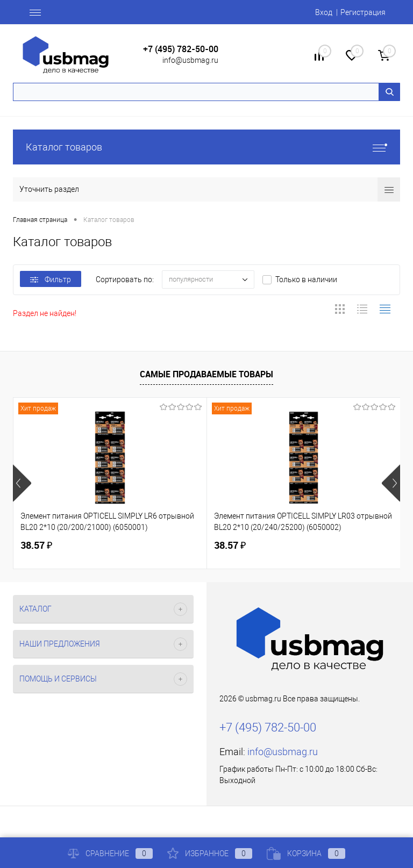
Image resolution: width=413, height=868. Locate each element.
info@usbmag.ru (190, 60)
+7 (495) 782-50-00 (181, 49)
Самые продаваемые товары (206, 374)
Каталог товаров (206, 147)
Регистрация (363, 12)
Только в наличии (306, 279)
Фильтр (51, 279)
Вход (324, 12)
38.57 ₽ (36, 545)
